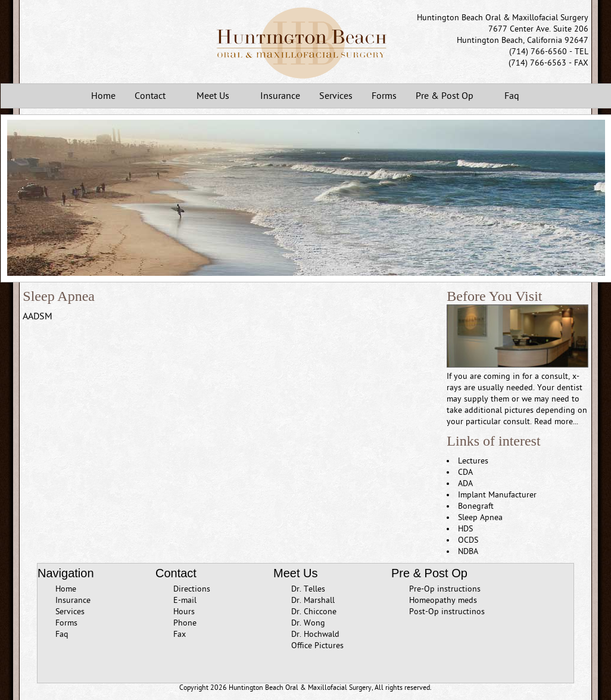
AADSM (38, 316)
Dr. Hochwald (315, 634)
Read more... (556, 421)
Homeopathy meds (443, 600)
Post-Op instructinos (447, 612)
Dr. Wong (308, 623)
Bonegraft (476, 506)
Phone (185, 623)
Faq (512, 96)
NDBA (468, 551)
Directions (192, 589)
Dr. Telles (308, 589)
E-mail (185, 600)
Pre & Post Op (447, 97)
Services (336, 96)
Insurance (280, 96)
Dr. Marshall (313, 600)
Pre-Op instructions (445, 589)
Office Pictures (317, 645)
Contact (152, 97)
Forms (384, 96)
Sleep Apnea (480, 517)
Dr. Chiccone (314, 612)
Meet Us (215, 97)
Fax (180, 634)
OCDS (468, 540)
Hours (184, 612)
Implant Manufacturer (497, 495)
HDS (465, 529)
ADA (465, 483)
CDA (465, 472)
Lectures (473, 461)
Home (103, 96)
